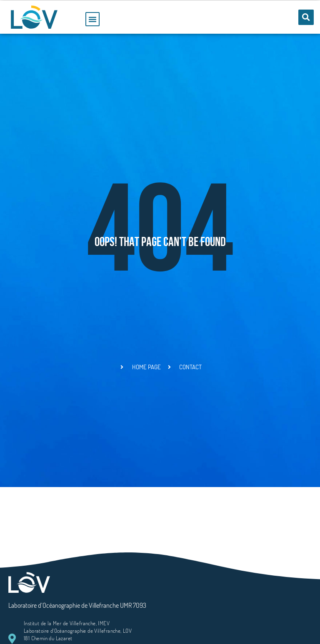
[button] (92, 19)
